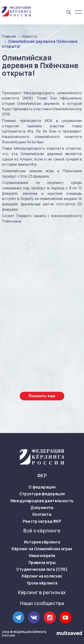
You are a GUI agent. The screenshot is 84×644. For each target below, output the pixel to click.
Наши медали (42, 556)
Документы (42, 508)
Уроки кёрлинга (42, 583)
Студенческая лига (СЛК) (42, 569)
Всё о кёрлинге (42, 531)
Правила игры (42, 563)
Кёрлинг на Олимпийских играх (42, 549)
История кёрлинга (42, 542)
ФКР (42, 476)
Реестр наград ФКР (42, 521)
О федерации (42, 487)
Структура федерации (42, 494)
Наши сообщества (42, 603)
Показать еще (42, 396)
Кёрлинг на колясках (42, 576)
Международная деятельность (42, 501)
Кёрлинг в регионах (42, 592)
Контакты (42, 514)
